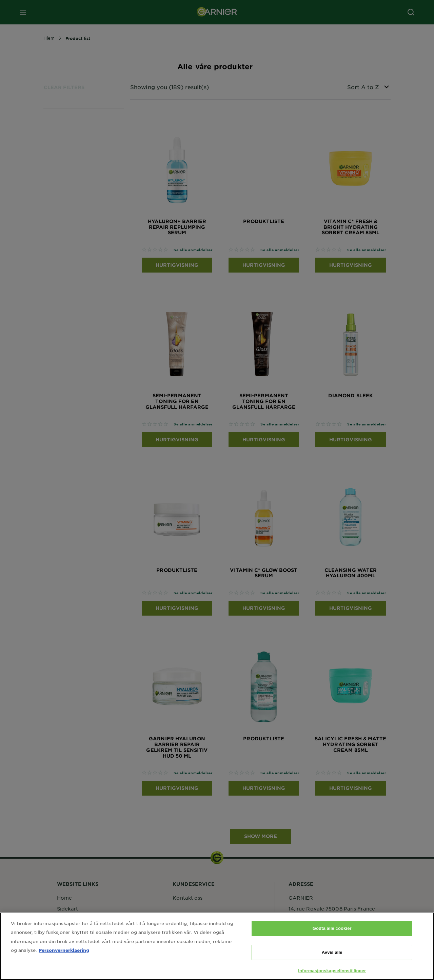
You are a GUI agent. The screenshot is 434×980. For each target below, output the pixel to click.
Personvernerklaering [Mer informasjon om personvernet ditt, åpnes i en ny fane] (64, 955)
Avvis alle (332, 957)
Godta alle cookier (332, 934)
